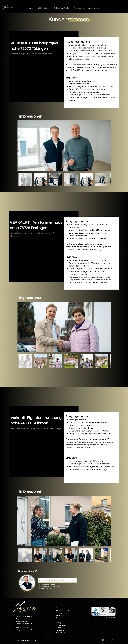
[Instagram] (104, 640)
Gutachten (60, 618)
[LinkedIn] (112, 640)
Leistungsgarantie (62, 610)
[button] (43, 8)
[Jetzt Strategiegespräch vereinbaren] (58, 580)
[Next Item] (107, 146)
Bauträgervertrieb (62, 613)
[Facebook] (108, 640)
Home (58, 608)
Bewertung (60, 615)
